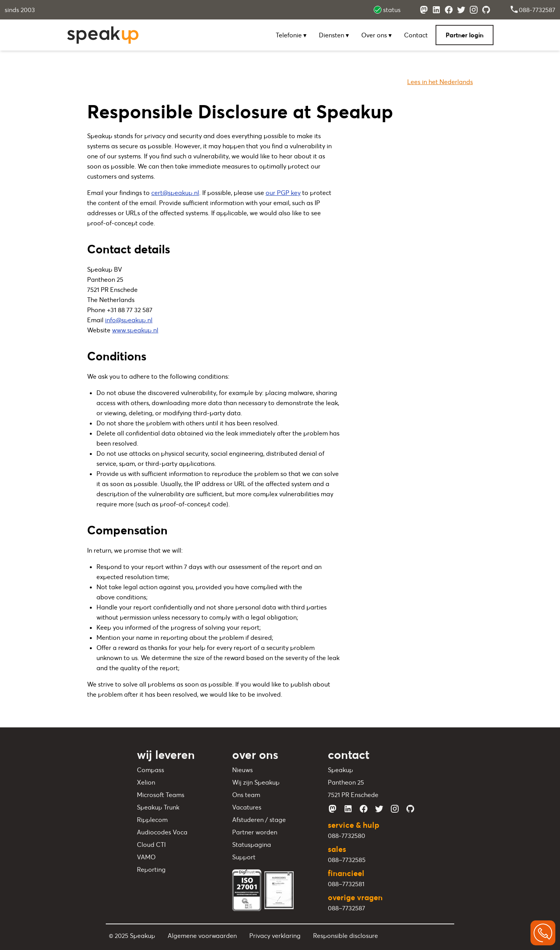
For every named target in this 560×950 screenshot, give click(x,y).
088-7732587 (532, 10)
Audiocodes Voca (162, 832)
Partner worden (255, 832)
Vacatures (247, 807)
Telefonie (291, 35)
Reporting (151, 869)
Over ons (376, 35)
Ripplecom (152, 820)
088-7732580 (346, 836)
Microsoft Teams (161, 795)
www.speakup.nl (135, 330)
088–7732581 (346, 884)
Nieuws (242, 770)
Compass (150, 770)
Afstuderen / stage (259, 820)
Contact (416, 35)
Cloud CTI (151, 845)
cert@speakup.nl (175, 193)
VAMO (146, 857)
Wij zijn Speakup (256, 782)
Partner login (465, 35)
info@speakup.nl (129, 320)
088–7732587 (346, 908)
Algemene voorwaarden (202, 936)
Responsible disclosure (346, 936)
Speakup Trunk (158, 807)
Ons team (246, 795)
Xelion (146, 782)
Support (244, 857)
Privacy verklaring (275, 936)
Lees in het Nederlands (440, 82)
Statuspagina (252, 845)
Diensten (334, 35)
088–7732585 (347, 860)
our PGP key (283, 193)
